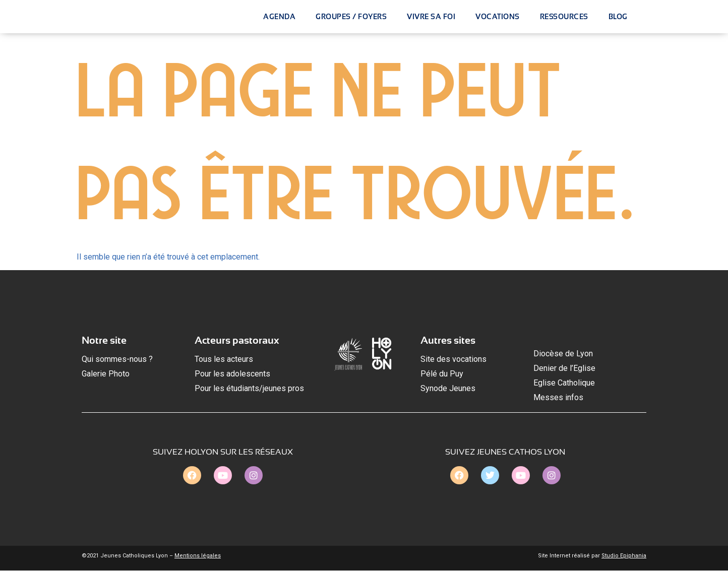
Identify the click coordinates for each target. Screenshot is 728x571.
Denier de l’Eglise (564, 368)
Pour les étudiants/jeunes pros (249, 388)
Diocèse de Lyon (563, 354)
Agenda (279, 17)
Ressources (564, 17)
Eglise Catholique (564, 383)
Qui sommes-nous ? (117, 360)
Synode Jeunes (448, 388)
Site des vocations (453, 360)
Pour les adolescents (232, 374)
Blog (618, 17)
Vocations (498, 17)
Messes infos (558, 397)
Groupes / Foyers (351, 17)
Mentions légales (198, 556)
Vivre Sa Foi (431, 17)
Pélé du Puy (442, 374)
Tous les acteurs (224, 360)
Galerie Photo (106, 374)
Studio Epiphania (624, 556)
